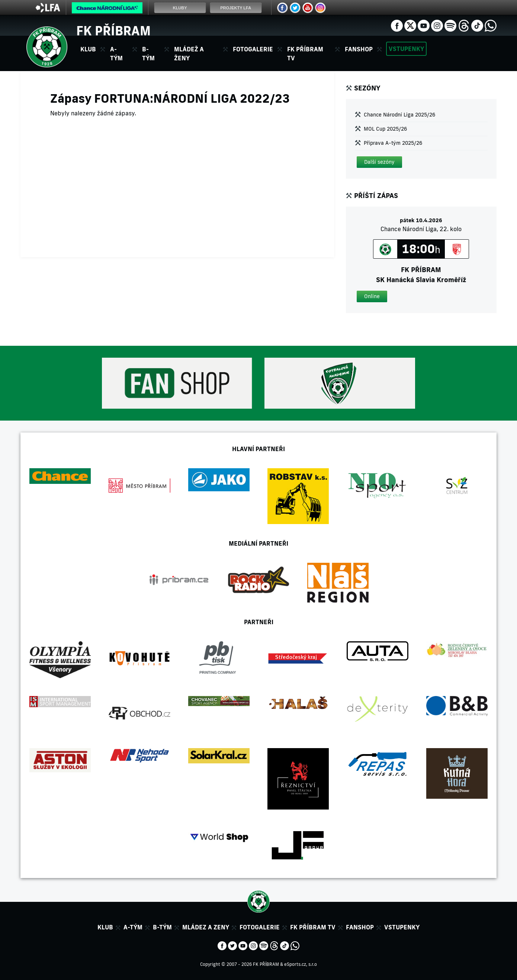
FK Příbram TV (305, 54)
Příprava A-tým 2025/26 (393, 143)
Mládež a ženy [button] (189, 54)
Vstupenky (406, 49)
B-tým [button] (148, 54)
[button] (379, 162)
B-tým (162, 927)
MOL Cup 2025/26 (385, 129)
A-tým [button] (116, 54)
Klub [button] (88, 49)
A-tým (133, 927)
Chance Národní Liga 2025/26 (399, 115)
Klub (105, 927)
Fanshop (359, 49)
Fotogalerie (253, 49)
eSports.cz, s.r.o (301, 964)
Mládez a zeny (206, 927)
